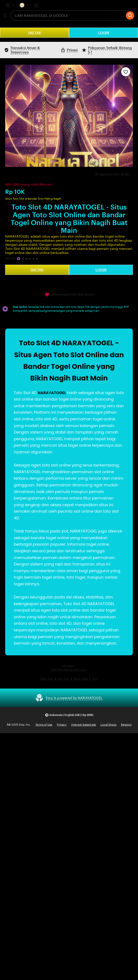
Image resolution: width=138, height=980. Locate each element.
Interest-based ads (84, 725)
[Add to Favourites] (126, 72)
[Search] (130, 16)
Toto (95, 679)
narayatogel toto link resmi (69, 295)
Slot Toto (63, 679)
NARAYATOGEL (52, 393)
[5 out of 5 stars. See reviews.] (31, 259)
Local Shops (108, 725)
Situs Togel (81, 679)
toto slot (11, 258)
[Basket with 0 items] (36, 5)
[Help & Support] (10, 5)
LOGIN (104, 33)
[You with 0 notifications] (24, 5)
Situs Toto (47, 679)
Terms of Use (44, 725)
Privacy (62, 725)
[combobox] (68, 16)
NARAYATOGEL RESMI (112, 175)
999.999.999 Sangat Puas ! (69, 670)
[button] (69, 715)
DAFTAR (34, 33)
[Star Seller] (19, 259)
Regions (126, 725)
